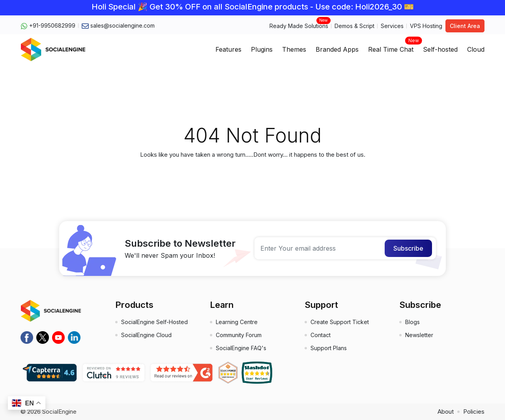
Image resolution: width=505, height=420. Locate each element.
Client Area (465, 26)
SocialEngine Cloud (146, 335)
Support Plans (329, 348)
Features (228, 49)
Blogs (412, 322)
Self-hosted (440, 49)
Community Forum (239, 335)
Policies (474, 412)
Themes (294, 49)
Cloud (476, 49)
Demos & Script (354, 26)
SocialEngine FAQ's (241, 348)
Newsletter (419, 335)
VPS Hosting (426, 26)
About (446, 412)
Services (392, 26)
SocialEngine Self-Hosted (154, 322)
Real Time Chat (391, 47)
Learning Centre (237, 322)
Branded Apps (337, 49)
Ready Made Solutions (299, 25)
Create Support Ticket (340, 322)
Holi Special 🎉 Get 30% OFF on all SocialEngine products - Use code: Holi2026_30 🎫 (253, 7)
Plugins (262, 49)
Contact (321, 335)
